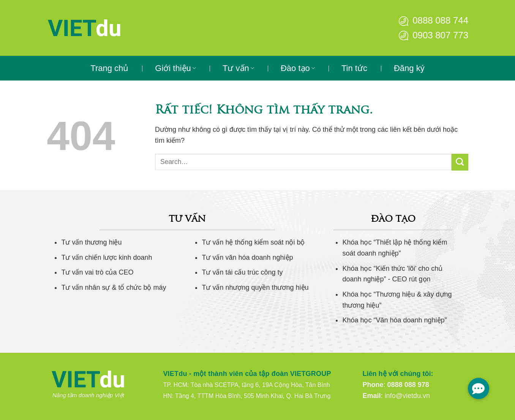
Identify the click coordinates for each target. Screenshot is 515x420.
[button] (479, 388)
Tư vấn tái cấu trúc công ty (242, 272)
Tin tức (354, 68)
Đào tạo (298, 68)
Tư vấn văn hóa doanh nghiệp (247, 257)
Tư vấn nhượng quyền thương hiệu (255, 287)
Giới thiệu (175, 68)
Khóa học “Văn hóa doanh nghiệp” (394, 320)
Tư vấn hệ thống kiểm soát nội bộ (253, 242)
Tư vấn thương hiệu (91, 242)
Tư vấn (238, 68)
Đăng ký (409, 68)
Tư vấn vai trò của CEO (97, 272)
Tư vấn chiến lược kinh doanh (107, 257)
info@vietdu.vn (407, 396)
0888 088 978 (408, 385)
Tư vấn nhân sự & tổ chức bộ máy (114, 287)
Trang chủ (109, 68)
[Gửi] (460, 162)
